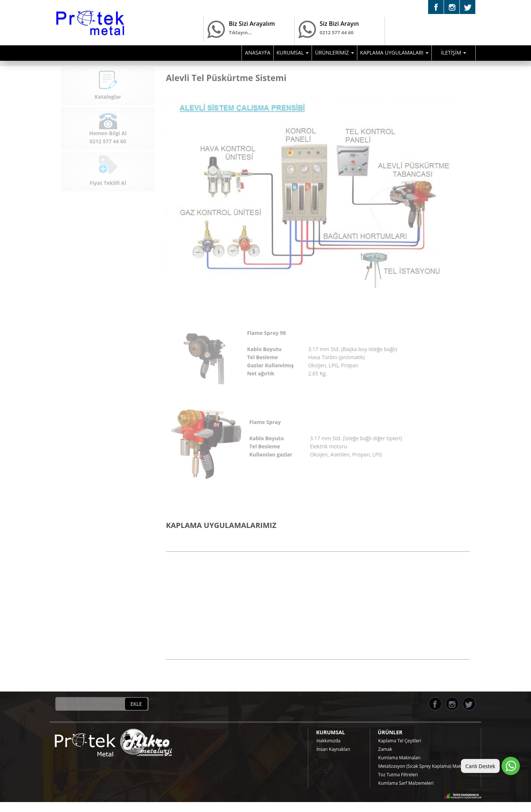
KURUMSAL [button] (293, 52)
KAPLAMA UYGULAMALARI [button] (394, 52)
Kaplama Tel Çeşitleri (400, 741)
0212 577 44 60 (337, 38)
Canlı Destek (480, 766)
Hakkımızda (328, 741)
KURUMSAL (330, 732)
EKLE (136, 704)
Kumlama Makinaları (400, 758)
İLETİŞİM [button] (454, 52)
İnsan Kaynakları (333, 749)
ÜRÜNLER (390, 732)
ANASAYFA (258, 52)
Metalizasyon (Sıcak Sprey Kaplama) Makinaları (426, 766)
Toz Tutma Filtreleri (398, 775)
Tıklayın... (240, 32)
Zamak (385, 749)
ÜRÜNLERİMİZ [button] (334, 52)
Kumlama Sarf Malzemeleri (406, 783)
